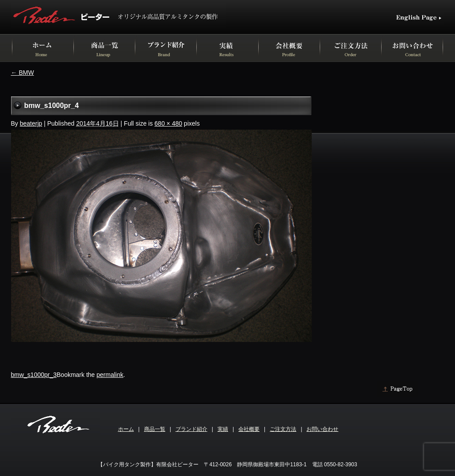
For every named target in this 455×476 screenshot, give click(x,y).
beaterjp (31, 123)
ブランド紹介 (191, 429)
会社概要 (249, 429)
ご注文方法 (283, 429)
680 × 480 (168, 123)
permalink (110, 375)
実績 (223, 429)
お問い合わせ (322, 429)
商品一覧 (155, 429)
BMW (23, 73)
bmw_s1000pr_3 (34, 375)
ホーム (126, 429)
